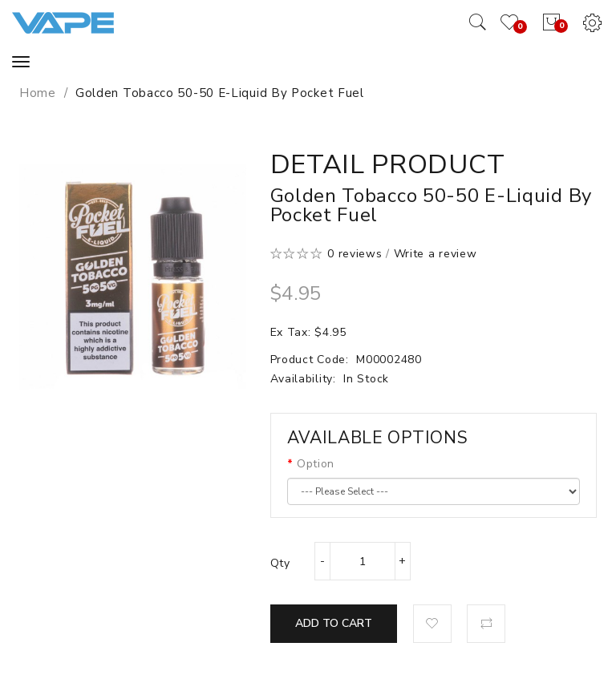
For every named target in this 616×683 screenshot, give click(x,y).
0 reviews (355, 254)
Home (38, 93)
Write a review (436, 254)
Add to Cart (334, 623)
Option (316, 464)
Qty (280, 563)
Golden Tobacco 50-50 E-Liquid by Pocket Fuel (220, 93)
